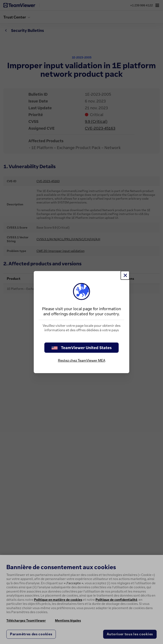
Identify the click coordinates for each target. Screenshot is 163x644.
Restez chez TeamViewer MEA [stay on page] (82, 360)
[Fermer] (125, 275)
